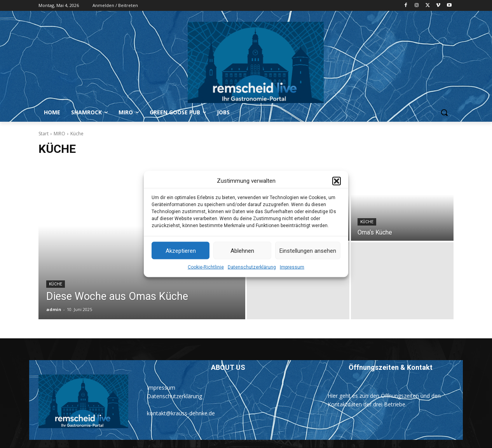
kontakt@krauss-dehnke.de (181, 413)
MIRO (59, 134)
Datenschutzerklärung (252, 280)
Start (44, 134)
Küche (56, 284)
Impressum (292, 280)
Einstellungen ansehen (308, 263)
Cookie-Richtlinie (206, 280)
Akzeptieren (181, 263)
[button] (337, 193)
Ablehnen (242, 263)
